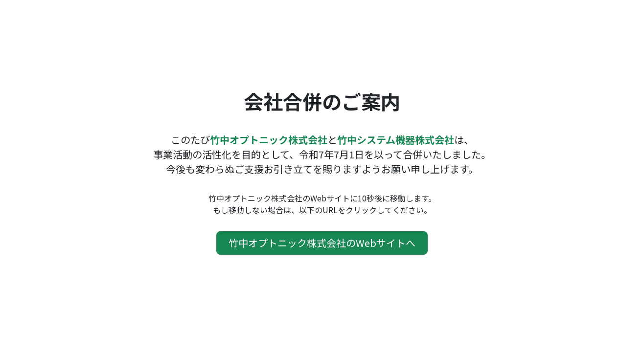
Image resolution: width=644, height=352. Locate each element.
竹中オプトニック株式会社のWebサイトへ (322, 243)
